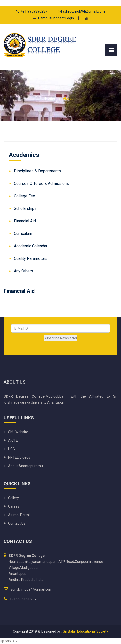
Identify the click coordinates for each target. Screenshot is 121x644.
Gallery (14, 498)
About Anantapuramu (26, 466)
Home (50, 98)
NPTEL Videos (19, 457)
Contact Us (17, 523)
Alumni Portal (19, 515)
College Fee (25, 196)
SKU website (18, 432)
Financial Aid (25, 221)
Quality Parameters (31, 258)
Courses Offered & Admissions (41, 184)
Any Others (24, 271)
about (68, 98)
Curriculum (23, 234)
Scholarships (25, 209)
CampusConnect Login (52, 18)
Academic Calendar (31, 246)
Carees (14, 506)
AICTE (13, 440)
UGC (12, 449)
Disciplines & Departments (37, 171)
